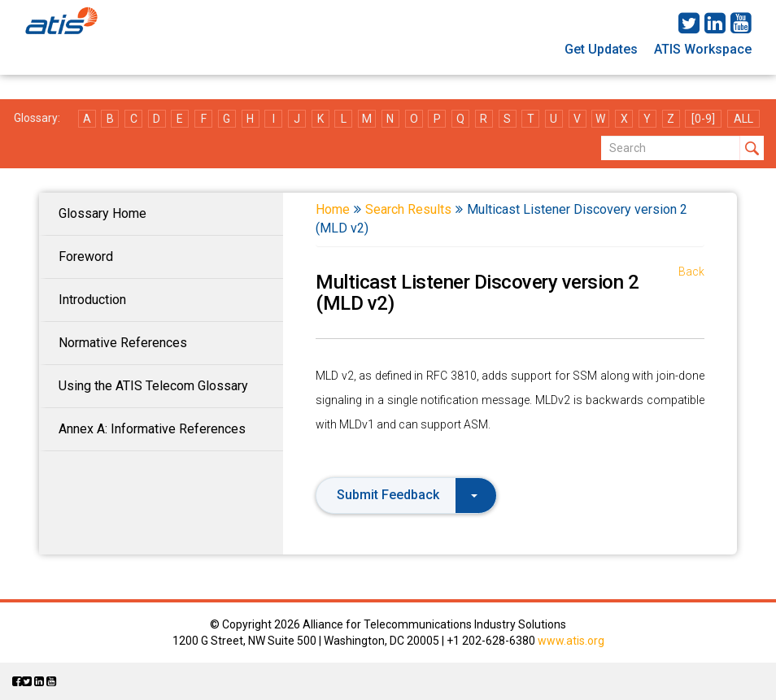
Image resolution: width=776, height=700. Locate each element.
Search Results (408, 209)
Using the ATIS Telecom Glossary (153, 386)
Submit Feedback (407, 495)
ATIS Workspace (703, 49)
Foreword (86, 257)
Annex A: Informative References (152, 429)
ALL (743, 119)
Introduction (92, 300)
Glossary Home (102, 213)
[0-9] (703, 119)
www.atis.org (571, 641)
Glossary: (37, 118)
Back (691, 272)
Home (333, 209)
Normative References (123, 343)
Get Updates (601, 49)
